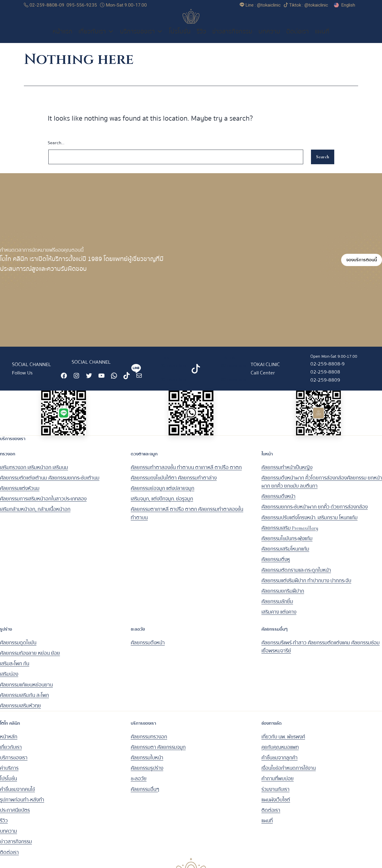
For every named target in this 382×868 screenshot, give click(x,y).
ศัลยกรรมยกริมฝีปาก (283, 595)
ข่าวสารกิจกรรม (232, 36)
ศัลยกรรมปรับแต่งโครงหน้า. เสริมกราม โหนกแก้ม (309, 522)
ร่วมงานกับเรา (275, 794)
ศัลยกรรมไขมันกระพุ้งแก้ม (287, 543)
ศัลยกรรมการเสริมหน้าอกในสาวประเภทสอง (43, 503)
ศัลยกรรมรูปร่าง (147, 772)
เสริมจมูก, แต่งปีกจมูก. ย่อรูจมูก (162, 503)
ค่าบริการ (9, 772)
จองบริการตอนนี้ (362, 264)
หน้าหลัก (9, 741)
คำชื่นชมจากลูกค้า (279, 762)
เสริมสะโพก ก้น (15, 668)
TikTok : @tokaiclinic (234, 366)
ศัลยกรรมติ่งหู (276, 564)
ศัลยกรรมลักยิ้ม (277, 606)
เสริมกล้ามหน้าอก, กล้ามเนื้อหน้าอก (35, 514)
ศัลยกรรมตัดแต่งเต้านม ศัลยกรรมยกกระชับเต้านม (50, 482)
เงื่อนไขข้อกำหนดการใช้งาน (289, 772)
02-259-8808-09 (44, 5)
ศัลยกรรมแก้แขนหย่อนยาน (26, 689)
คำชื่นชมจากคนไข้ (17, 794)
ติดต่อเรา (298, 36)
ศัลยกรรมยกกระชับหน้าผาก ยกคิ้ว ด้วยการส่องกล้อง (315, 511)
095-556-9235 (82, 5)
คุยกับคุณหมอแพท (280, 751)
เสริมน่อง (9, 679)
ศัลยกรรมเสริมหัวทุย (20, 710)
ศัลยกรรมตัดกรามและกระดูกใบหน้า (296, 574)
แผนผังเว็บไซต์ (276, 804)
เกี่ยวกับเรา (96, 36)
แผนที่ (322, 36)
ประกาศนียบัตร (15, 814)
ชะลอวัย (139, 783)
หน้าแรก (63, 36)
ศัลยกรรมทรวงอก (149, 741)
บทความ (269, 36)
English (348, 5)
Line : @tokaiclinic (174, 366)
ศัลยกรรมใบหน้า (147, 762)
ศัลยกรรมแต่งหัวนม (20, 493)
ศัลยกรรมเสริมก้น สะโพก (24, 699)
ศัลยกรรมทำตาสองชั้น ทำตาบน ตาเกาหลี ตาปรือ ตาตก (186, 472)
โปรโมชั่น (180, 36)
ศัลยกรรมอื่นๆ (145, 794)
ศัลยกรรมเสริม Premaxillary (290, 532)
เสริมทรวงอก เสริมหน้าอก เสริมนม (34, 472)
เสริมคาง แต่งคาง (279, 616)
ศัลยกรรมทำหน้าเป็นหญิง (287, 472)
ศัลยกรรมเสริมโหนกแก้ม (285, 553)
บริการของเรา (141, 36)
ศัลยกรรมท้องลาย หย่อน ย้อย (30, 657)
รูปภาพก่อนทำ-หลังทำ (22, 804)
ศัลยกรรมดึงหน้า (278, 501)
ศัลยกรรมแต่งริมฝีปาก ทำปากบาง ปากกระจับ (306, 585)
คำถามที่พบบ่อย (278, 783)
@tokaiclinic (174, 384)
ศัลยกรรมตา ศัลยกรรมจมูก (158, 751)
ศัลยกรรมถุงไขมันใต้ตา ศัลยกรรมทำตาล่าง (174, 482)
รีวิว (201, 36)
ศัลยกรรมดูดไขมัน (18, 647)
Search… (56, 147)
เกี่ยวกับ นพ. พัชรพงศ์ (283, 741)
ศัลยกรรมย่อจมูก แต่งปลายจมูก (162, 493)
